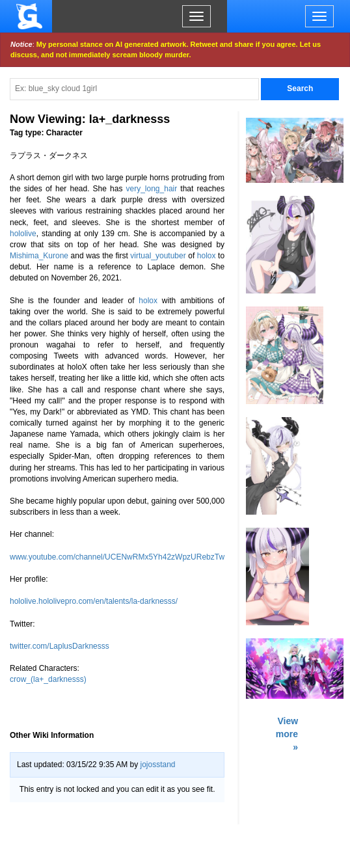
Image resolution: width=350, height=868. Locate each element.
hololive (23, 234)
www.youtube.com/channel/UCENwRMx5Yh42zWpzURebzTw (117, 557)
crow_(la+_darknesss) (48, 679)
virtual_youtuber (158, 256)
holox (207, 256)
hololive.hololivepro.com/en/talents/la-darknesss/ (94, 601)
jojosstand (157, 765)
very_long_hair (152, 189)
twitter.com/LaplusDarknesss (60, 646)
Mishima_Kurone (39, 256)
